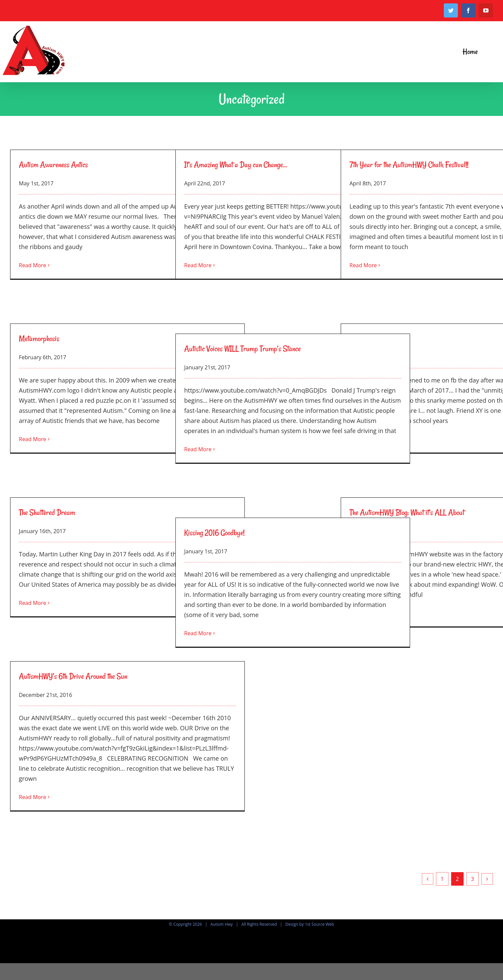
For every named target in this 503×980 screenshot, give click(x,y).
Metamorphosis (39, 339)
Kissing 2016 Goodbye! (214, 533)
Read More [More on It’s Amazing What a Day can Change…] (198, 265)
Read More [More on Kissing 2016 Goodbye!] (198, 633)
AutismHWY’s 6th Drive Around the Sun (73, 676)
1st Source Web (319, 924)
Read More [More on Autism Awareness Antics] (32, 265)
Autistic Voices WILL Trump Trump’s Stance (242, 349)
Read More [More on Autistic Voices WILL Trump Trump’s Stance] (198, 449)
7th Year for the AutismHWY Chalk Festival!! (409, 165)
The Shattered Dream (47, 512)
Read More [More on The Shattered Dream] (32, 603)
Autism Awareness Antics (53, 165)
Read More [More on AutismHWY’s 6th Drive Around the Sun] (32, 797)
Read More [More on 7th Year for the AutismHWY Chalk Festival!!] (363, 265)
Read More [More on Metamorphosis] (32, 439)
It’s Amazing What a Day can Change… (236, 165)
